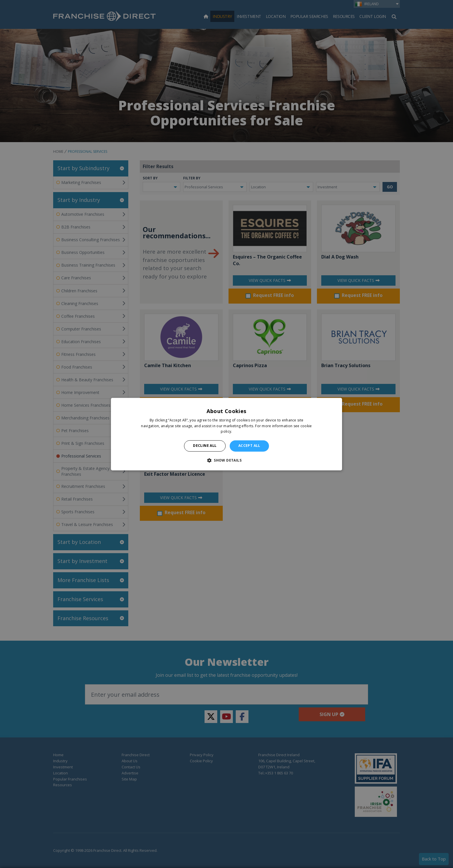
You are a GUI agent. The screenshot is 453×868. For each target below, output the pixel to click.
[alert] (226, 434)
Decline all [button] (205, 446)
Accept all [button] (249, 446)
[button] (226, 460)
